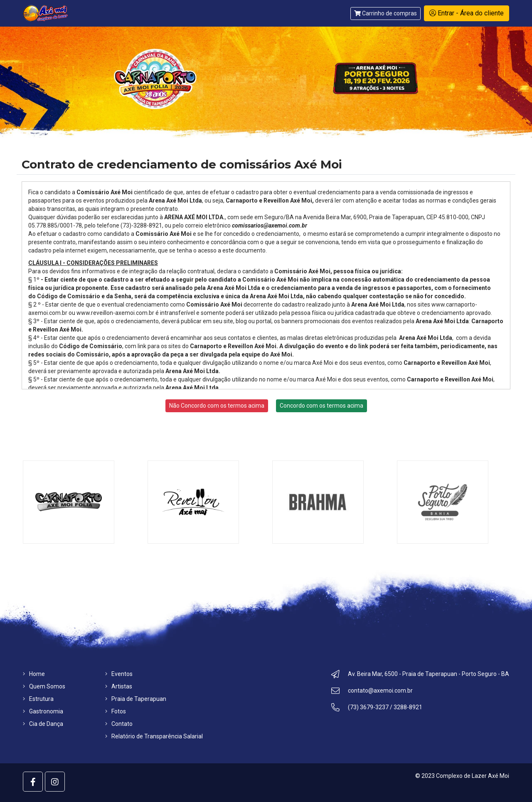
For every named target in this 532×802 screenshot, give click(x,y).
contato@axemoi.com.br (372, 692)
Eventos (119, 674)
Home (34, 674)
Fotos (116, 711)
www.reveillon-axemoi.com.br (115, 313)
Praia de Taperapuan (136, 699)
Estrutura (38, 699)
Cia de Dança (43, 724)
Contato (119, 724)
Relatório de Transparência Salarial (154, 736)
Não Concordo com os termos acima (217, 406)
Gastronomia (43, 711)
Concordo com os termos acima (321, 406)
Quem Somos (44, 686)
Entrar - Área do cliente (467, 13)
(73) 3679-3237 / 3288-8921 (377, 708)
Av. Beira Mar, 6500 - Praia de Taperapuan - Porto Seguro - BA (420, 675)
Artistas (119, 686)
